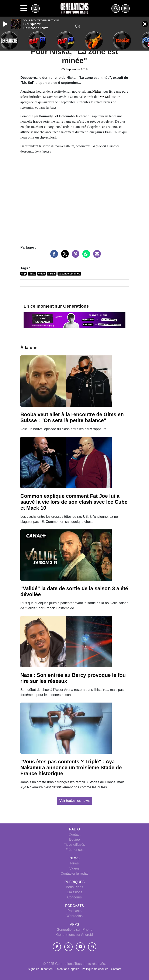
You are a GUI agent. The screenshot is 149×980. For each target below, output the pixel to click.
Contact (74, 834)
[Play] (6, 24)
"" (105, 97)
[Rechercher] (116, 8)
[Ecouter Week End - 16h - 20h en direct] (74, 320)
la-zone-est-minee (69, 274)
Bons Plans (75, 887)
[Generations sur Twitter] (68, 947)
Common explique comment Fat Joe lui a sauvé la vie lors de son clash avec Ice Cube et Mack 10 (74, 502)
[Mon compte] (35, 8)
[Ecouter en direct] (125, 8)
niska (32, 274)
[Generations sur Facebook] (57, 947)
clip (24, 274)
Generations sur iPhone (74, 930)
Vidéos (75, 868)
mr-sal (52, 274)
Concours (74, 897)
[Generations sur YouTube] (80, 947)
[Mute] (77, 26)
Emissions (75, 892)
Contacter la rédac (75, 873)
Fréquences (75, 850)
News (74, 863)
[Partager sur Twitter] (64, 256)
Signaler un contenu (41, 969)
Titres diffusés (75, 845)
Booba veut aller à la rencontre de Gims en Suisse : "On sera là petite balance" (72, 417)
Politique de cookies (95, 969)
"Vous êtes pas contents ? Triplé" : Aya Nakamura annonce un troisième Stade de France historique (71, 767)
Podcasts (74, 911)
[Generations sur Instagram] (92, 947)
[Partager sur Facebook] (53, 256)
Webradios (74, 916)
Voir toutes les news (74, 801)
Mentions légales (68, 969)
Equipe (74, 839)
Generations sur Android (75, 935)
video (41, 274)
